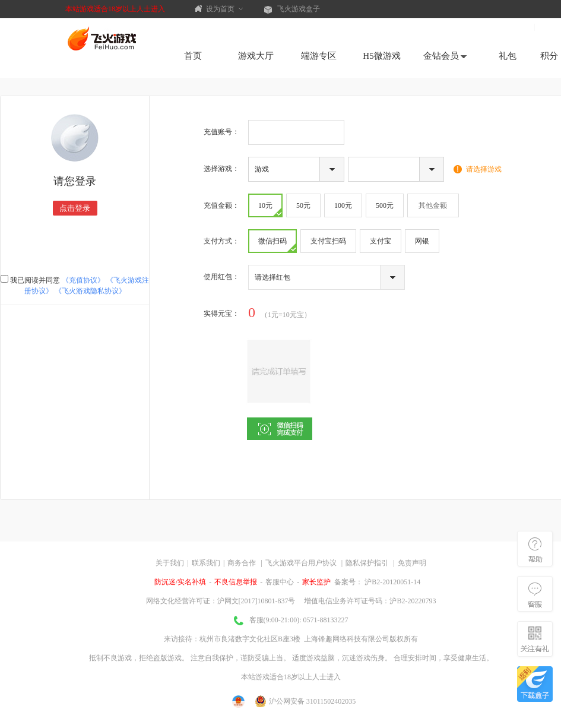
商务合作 (242, 563)
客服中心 (280, 582)
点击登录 (75, 208)
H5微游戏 (381, 56)
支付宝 (381, 241)
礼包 (508, 56)
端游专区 (319, 56)
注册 (518, 27)
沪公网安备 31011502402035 (306, 701)
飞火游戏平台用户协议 (301, 563)
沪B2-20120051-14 (392, 582)
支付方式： (221, 241)
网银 (422, 241)
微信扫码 (277, 244)
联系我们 (206, 563)
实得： (221, 314)
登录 (550, 27)
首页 (193, 56)
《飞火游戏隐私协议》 (90, 291)
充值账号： (221, 132)
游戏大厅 (256, 56)
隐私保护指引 (367, 563)
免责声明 (412, 563)
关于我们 (170, 563)
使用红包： (221, 277)
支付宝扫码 (328, 241)
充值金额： (221, 205)
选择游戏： (221, 169)
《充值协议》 (83, 280)
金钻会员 (445, 56)
